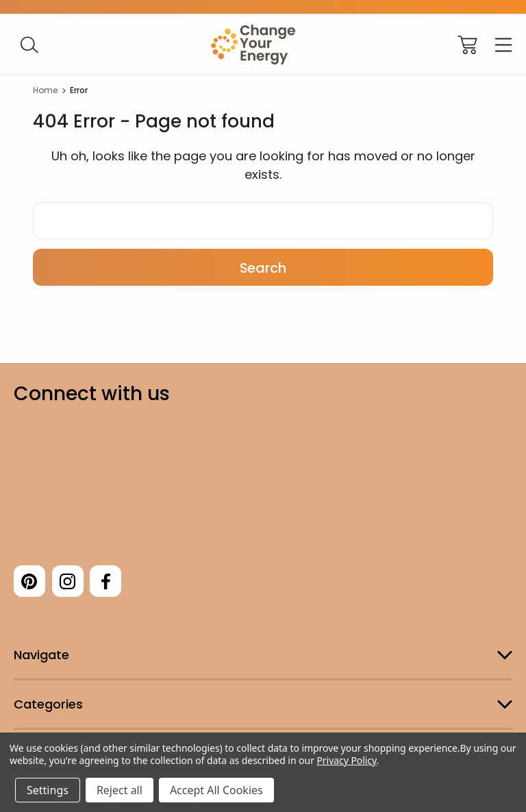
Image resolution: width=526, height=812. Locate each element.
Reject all (120, 790)
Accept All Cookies (216, 790)
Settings (48, 790)
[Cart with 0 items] (467, 45)
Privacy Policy (346, 760)
